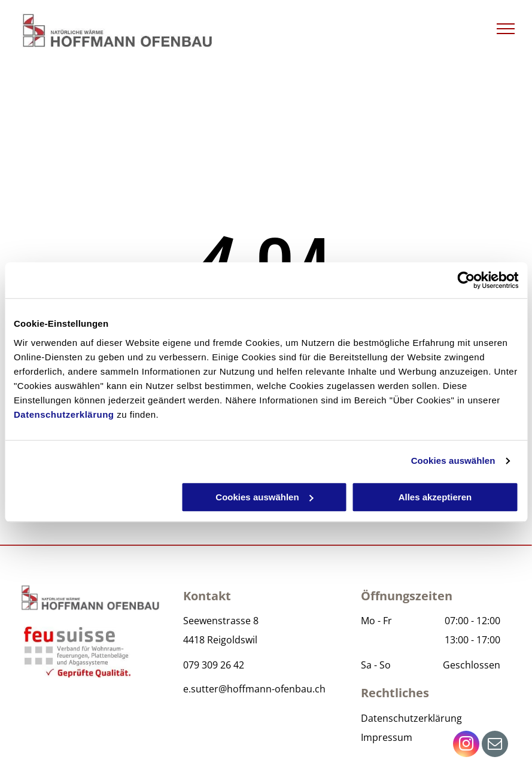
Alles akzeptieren (435, 497)
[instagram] (466, 745)
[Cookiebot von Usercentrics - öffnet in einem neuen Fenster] (466, 280)
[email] (495, 745)
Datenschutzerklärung (64, 414)
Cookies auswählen (453, 461)
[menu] (506, 29)
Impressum (387, 737)
